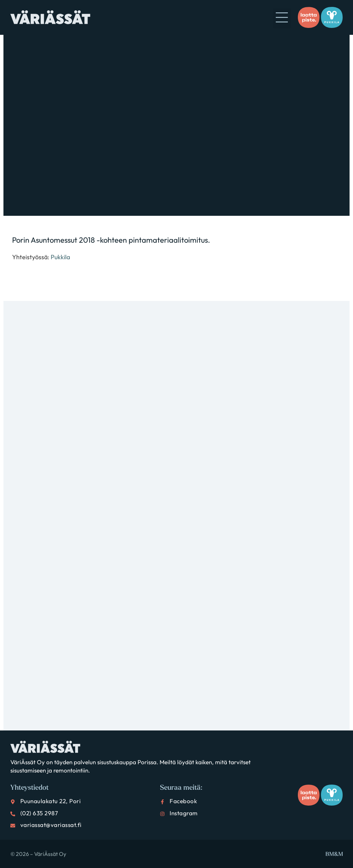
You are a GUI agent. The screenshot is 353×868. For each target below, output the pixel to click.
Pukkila (60, 257)
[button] (282, 18)
